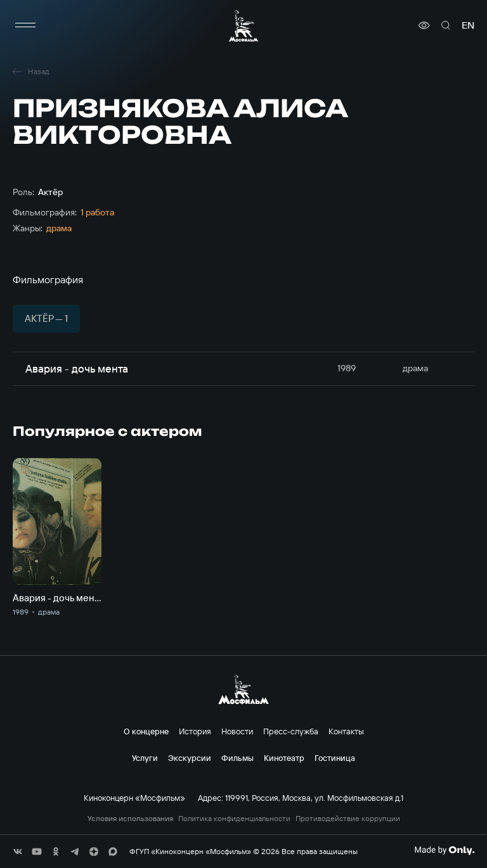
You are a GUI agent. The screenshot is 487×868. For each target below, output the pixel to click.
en (468, 25)
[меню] (25, 25)
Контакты (346, 731)
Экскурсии (190, 758)
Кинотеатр (284, 758)
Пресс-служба (291, 731)
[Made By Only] (444, 850)
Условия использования (130, 819)
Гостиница (335, 758)
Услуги (145, 758)
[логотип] (243, 26)
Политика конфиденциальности (234, 819)
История (195, 731)
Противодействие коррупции (348, 819)
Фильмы (237, 758)
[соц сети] (18, 852)
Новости (237, 731)
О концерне (146, 731)
